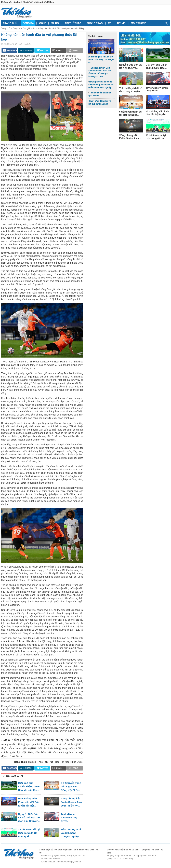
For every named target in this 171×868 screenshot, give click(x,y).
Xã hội (55, 23)
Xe (110, 23)
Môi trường (139, 23)
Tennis (121, 23)
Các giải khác (29, 28)
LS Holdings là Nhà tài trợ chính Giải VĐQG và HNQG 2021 (101, 60)
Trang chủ (10, 23)
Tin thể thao (73, 23)
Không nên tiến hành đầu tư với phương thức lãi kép (61, 28)
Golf (42, 23)
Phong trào (95, 23)
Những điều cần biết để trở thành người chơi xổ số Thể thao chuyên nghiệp (101, 85)
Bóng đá (28, 23)
